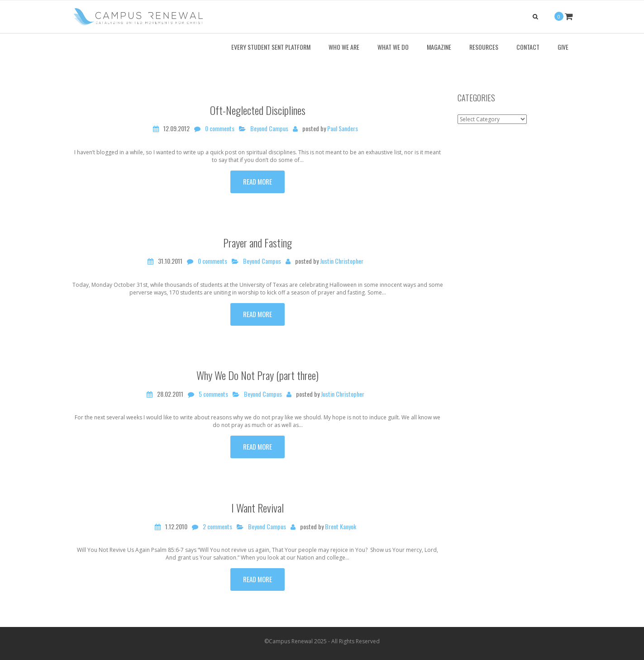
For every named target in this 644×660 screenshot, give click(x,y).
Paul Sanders (343, 128)
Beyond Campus (269, 128)
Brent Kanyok (341, 527)
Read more (258, 181)
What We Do (393, 47)
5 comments (213, 394)
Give (563, 47)
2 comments (217, 527)
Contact (528, 47)
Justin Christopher (342, 261)
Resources (484, 47)
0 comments (220, 128)
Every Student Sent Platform (271, 47)
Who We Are (344, 47)
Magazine (439, 47)
